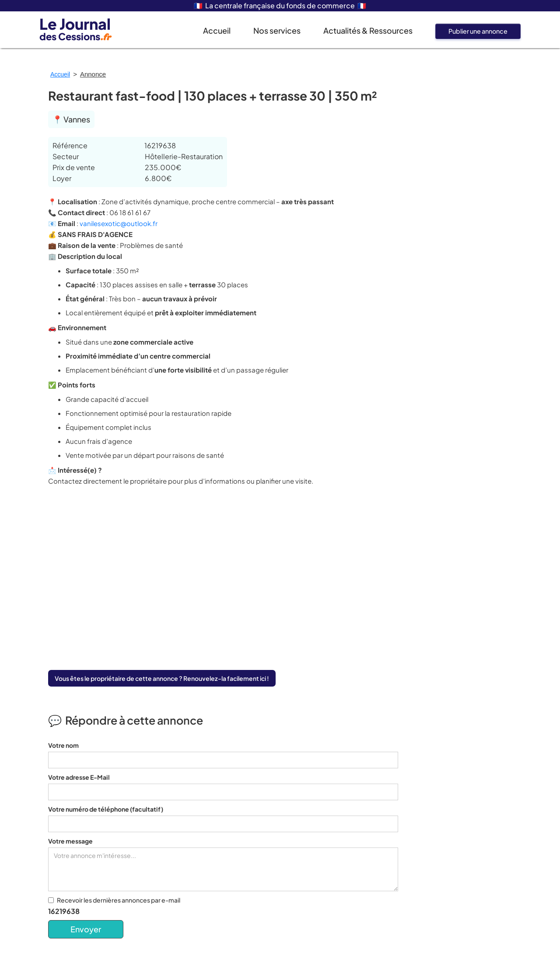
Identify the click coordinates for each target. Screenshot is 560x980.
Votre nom (63, 745)
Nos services (277, 30)
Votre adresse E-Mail (79, 777)
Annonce (93, 74)
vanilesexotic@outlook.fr (119, 223)
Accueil (217, 30)
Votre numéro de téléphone (106, 809)
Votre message (70, 841)
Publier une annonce (478, 31)
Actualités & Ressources (368, 30)
